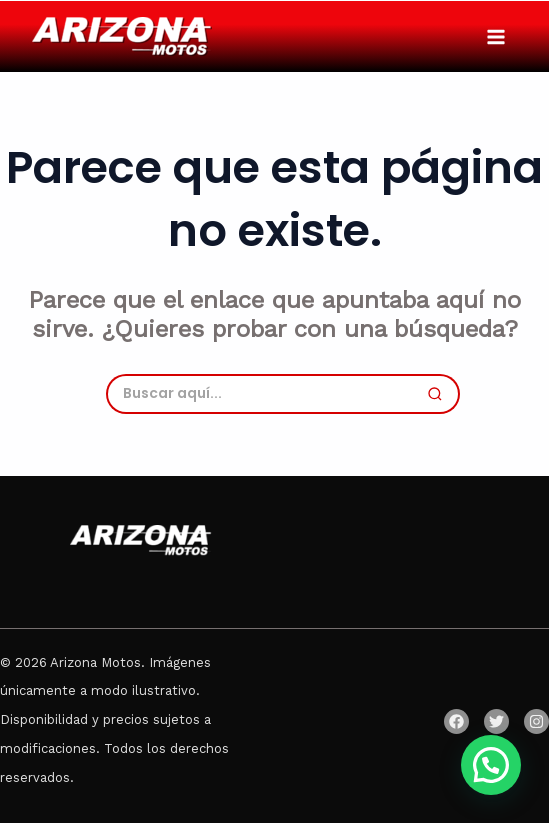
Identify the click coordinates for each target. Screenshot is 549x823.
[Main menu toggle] (496, 36)
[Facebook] (456, 721)
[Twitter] (496, 721)
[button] (491, 765)
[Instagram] (536, 721)
